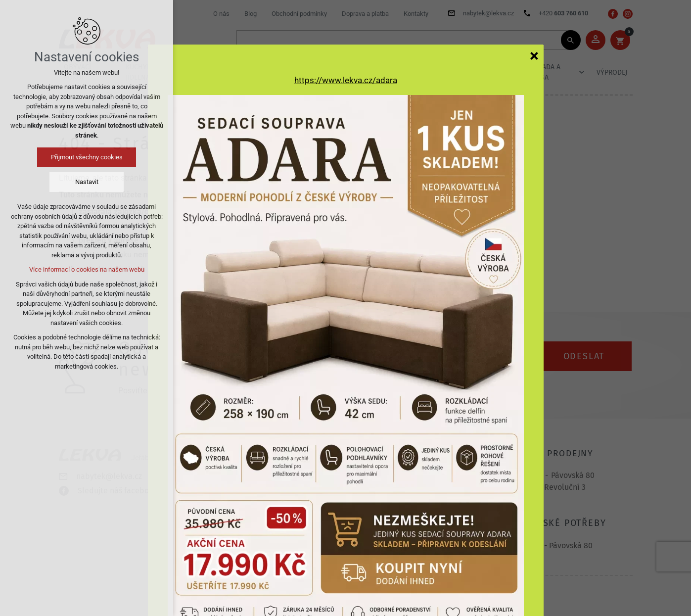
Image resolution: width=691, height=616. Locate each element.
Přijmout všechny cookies (87, 157)
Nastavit (87, 182)
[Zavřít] (534, 55)
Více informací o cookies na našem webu (87, 269)
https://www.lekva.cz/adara (346, 80)
